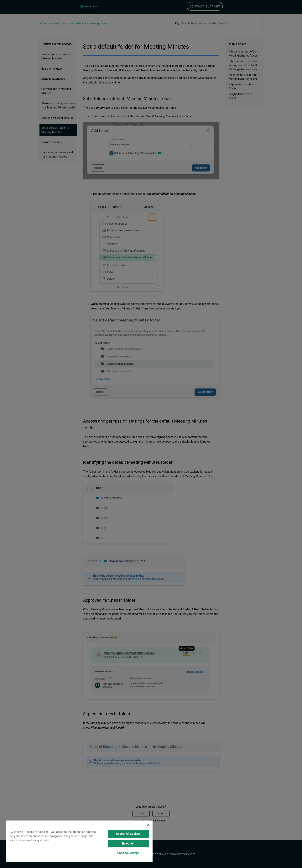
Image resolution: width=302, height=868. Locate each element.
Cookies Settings (128, 853)
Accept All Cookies (128, 834)
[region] (79, 841)
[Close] (148, 825)
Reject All (128, 844)
